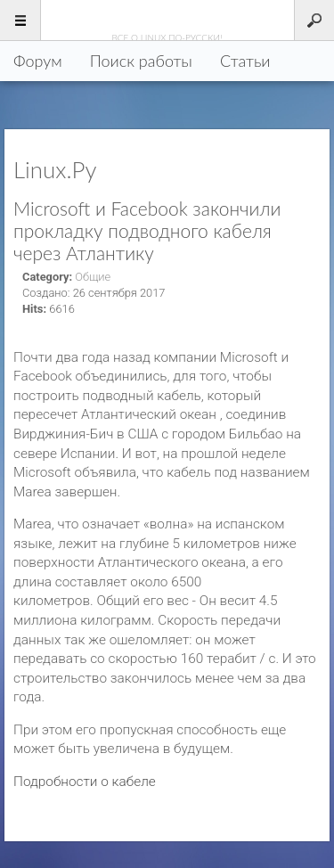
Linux (167, 20)
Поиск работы (141, 61)
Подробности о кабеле (85, 782)
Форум (38, 61)
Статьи (245, 61)
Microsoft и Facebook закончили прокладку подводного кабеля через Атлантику (147, 230)
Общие (93, 277)
